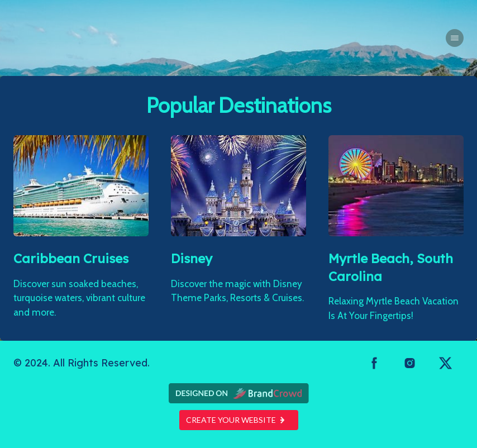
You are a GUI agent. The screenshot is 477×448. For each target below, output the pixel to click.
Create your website (239, 420)
